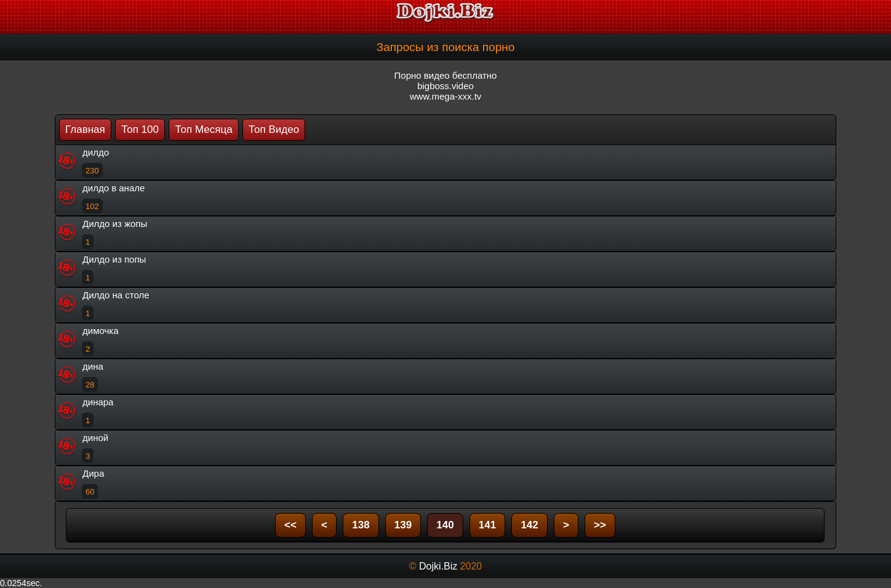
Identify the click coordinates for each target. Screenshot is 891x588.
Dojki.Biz (438, 566)
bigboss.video (445, 86)
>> (600, 525)
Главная (85, 129)
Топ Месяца (203, 129)
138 (361, 525)
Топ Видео (274, 129)
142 (529, 525)
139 (403, 525)
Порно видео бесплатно (446, 75)
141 (487, 525)
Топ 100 (140, 129)
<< (290, 525)
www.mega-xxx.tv (446, 96)
